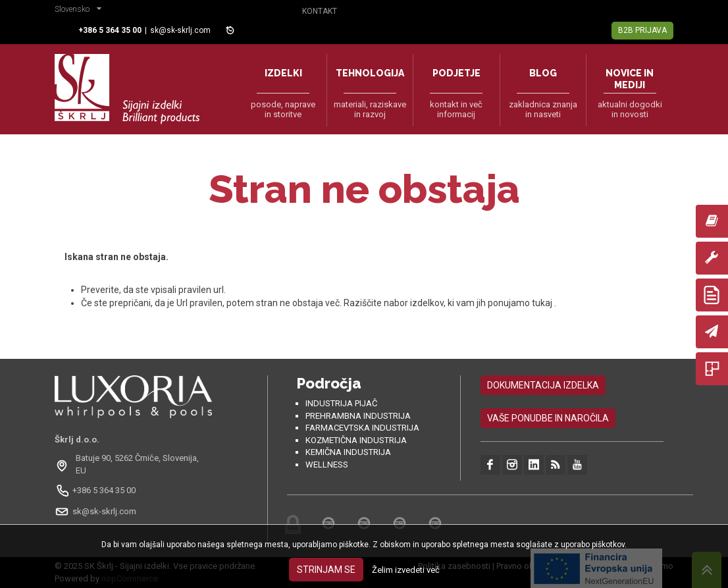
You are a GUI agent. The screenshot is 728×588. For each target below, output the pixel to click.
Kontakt (320, 11)
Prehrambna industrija (358, 416)
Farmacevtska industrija (362, 428)
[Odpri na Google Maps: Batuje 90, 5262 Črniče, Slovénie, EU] (133, 464)
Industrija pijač (341, 403)
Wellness (327, 465)
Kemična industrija (348, 452)
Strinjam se (326, 570)
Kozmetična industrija (356, 440)
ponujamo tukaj (521, 303)
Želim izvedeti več (406, 570)
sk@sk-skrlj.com (180, 30)
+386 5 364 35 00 (104, 490)
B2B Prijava (642, 30)
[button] (81, 11)
